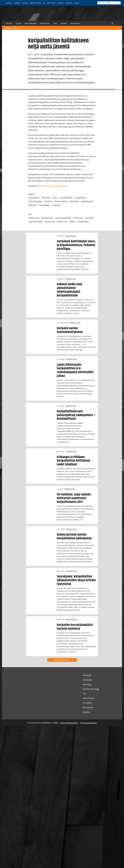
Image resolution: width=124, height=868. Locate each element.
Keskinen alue (50, 222)
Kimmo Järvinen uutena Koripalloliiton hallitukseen (74, 536)
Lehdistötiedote (83, 222)
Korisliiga (25, 3)
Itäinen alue (89, 218)
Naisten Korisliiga (35, 3)
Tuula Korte (56, 205)
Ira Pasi (55, 198)
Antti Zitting (46, 198)
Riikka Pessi (33, 205)
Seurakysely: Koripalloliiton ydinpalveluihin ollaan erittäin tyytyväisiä (76, 580)
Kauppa (77, 3)
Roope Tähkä (74, 201)
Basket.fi (8, 28)
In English (60, 3)
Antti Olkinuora (34, 198)
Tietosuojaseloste (88, 723)
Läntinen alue (78, 218)
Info (55, 23)
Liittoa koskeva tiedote (63, 218)
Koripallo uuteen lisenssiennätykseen (70, 330)
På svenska (69, 3)
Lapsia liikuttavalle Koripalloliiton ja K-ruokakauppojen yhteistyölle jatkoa (75, 370)
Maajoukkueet (31, 23)
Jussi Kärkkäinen (80, 198)
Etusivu (9, 23)
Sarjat (18, 23)
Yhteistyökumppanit (36, 222)
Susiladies (17, 3)
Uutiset (64, 23)
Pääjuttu (72, 222)
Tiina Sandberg (45, 205)
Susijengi (9, 3)
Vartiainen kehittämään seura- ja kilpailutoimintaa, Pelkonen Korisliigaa (76, 245)
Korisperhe (45, 23)
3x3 (44, 3)
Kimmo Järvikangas (35, 201)
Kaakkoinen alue (47, 218)
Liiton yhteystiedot (69, 723)
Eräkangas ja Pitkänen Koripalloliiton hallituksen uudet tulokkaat (74, 461)
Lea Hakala (48, 201)
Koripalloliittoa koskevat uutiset (53, 186)
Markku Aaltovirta (61, 201)
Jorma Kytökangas (66, 198)
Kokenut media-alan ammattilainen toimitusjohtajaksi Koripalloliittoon (70, 290)
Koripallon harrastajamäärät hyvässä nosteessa (75, 627)
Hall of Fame (51, 3)
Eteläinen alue (62, 222)
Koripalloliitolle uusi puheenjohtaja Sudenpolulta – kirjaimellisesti (76, 415)
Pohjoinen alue (34, 218)
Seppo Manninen (87, 201)
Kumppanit (75, 23)
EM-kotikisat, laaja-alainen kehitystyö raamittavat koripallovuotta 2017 (74, 498)
